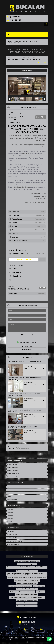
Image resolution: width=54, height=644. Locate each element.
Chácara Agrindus (13, 471)
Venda (16, 41)
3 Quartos (10, 515)
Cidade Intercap (12, 464)
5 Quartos (10, 522)
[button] (11, 86)
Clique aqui (11, 449)
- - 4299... (25, 574)
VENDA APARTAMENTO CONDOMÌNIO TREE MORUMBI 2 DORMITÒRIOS (24, 411)
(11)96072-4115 (15, 20)
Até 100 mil (11, 532)
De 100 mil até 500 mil (14, 535)
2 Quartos (10, 512)
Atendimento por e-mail (27, 617)
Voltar (44, 43)
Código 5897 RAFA (14, 43)
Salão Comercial (12, 499)
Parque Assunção (12, 477)
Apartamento (33, 41)
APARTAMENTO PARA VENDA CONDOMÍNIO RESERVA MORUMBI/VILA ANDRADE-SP (23, 427)
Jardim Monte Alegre (13, 474)
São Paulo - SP (23, 41)
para (39, 586)
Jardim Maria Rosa (13, 467)
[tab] (13, 71)
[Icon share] (46, 24)
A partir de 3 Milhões (13, 544)
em (29, 589)
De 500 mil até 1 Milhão (14, 538)
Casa (9, 490)
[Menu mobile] (8, 34)
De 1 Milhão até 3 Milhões (15, 541)
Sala (9, 493)
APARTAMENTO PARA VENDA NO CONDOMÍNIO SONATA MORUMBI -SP (24, 362)
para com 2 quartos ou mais (27, 561)
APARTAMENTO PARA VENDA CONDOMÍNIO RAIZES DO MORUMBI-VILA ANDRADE (24, 395)
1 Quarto (10, 509)
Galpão (10, 496)
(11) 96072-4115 (16, 17)
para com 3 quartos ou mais (22, 592)
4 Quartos (10, 519)
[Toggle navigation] (44, 34)
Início (10, 41)
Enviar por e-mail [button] (27, 335)
